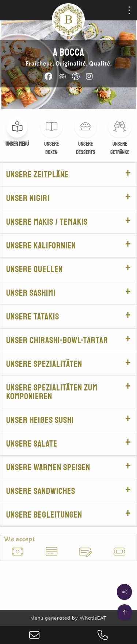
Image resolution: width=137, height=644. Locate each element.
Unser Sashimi (31, 293)
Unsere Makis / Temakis (47, 222)
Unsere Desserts (86, 148)
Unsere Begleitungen (44, 515)
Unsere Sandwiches (41, 491)
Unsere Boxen (52, 148)
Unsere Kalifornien (41, 246)
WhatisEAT (93, 618)
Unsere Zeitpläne (37, 174)
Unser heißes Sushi (40, 420)
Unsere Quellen (35, 269)
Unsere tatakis (33, 317)
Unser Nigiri (28, 198)
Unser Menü (17, 144)
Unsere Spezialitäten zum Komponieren (52, 392)
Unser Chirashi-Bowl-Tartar (57, 340)
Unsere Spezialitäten (44, 364)
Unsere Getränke (120, 148)
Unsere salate (32, 444)
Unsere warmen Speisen (48, 467)
